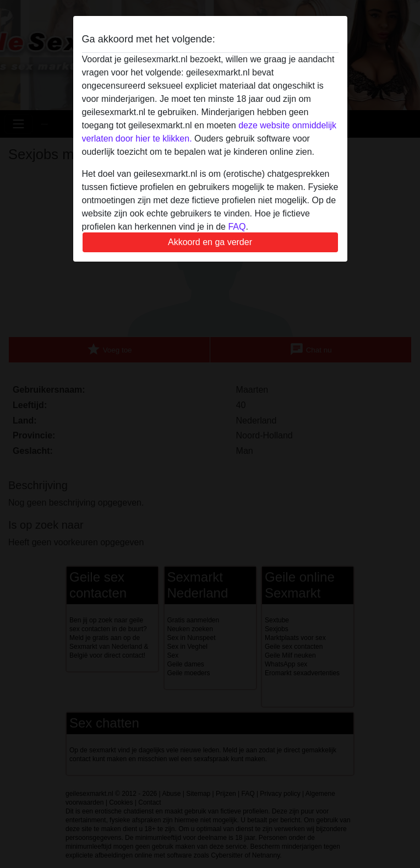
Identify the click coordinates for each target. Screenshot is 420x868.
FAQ (237, 227)
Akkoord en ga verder (210, 242)
